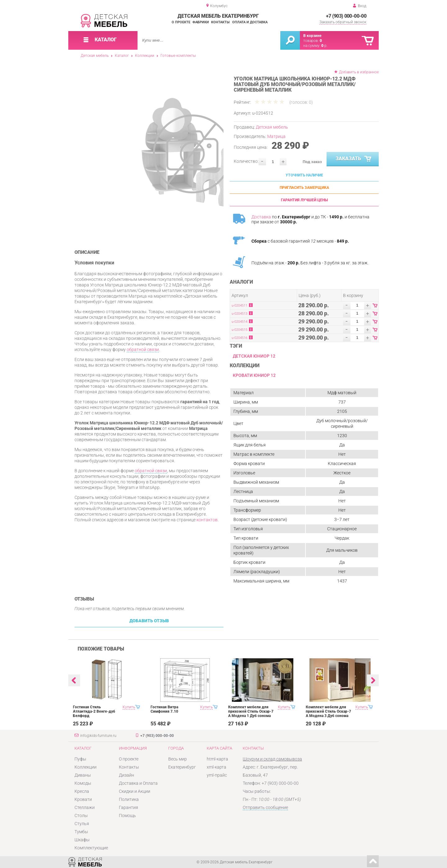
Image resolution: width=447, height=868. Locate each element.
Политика (129, 799)
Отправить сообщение (265, 807)
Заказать (354, 159)
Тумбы (81, 832)
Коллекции (145, 56)
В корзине (312, 36)
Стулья (82, 824)
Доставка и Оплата (138, 783)
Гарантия (129, 807)
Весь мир (178, 759)
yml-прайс (217, 775)
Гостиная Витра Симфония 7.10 (164, 709)
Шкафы (82, 840)
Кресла (82, 791)
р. (324, 46)
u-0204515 (239, 330)
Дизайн (126, 775)
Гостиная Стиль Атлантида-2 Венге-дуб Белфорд (94, 711)
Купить (129, 707)
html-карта (217, 759)
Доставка (261, 217)
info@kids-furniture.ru (98, 736)
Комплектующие (91, 848)
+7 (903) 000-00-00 (346, 16)
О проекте (181, 22)
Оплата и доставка (250, 22)
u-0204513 (239, 314)
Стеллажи (85, 807)
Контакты (220, 22)
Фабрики (201, 22)
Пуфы (80, 759)
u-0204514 (239, 322)
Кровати (83, 799)
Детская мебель (95, 56)
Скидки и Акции (135, 791)
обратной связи (143, 349)
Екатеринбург (182, 767)
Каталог (122, 56)
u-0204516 (239, 338)
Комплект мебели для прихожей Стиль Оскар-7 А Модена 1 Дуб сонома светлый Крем (251, 714)
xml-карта (217, 767)
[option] (165, 154)
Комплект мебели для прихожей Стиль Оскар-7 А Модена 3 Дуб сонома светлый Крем (328, 714)
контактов (207, 520)
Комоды (83, 783)
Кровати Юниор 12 (254, 375)
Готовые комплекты (178, 56)
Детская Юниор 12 (254, 356)
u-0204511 (239, 306)
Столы (81, 815)
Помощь (127, 815)
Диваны (83, 775)
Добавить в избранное (359, 72)
